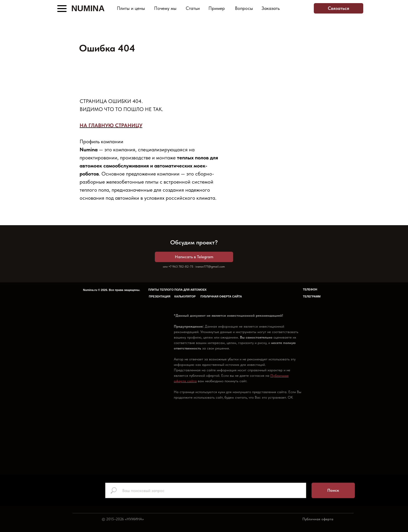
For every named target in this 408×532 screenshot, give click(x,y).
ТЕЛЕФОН (310, 289)
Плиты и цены (131, 8)
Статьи (193, 8)
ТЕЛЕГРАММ (312, 296)
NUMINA (88, 8)
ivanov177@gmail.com (210, 267)
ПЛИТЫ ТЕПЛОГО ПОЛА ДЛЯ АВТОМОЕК (177, 290)
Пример (217, 8)
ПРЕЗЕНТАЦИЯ (160, 296)
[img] (293, 9)
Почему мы (165, 8)
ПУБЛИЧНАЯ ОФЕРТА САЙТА (221, 296)
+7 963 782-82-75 (181, 267)
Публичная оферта (318, 519)
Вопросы (244, 8)
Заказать (271, 8)
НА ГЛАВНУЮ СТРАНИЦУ (111, 125)
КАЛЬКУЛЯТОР (185, 296)
